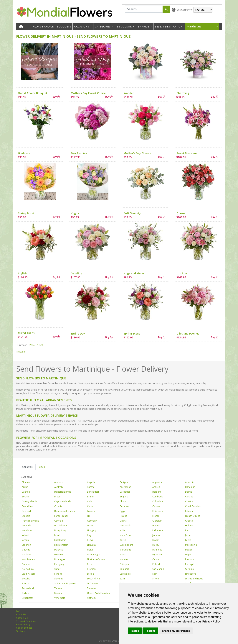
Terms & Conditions (27, 621)
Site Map (21, 631)
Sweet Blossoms (187, 153)
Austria (91, 487)
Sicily (155, 574)
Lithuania (92, 545)
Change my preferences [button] (176, 631)
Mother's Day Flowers (137, 153)
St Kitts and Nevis (194, 579)
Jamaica (156, 535)
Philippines (125, 564)
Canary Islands (29, 501)
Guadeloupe (61, 526)
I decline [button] (150, 631)
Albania (26, 482)
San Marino (158, 569)
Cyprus (156, 506)
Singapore (191, 574)
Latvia (188, 540)
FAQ (18, 611)
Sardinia (189, 569)
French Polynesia (30, 521)
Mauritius (157, 550)
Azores (156, 487)
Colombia (158, 501)
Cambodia (158, 497)
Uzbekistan (28, 598)
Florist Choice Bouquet (33, 93)
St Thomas (93, 583)
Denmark (27, 511)
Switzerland (28, 588)
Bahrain (26, 492)
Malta (90, 550)
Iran (187, 530)
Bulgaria (124, 497)
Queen (181, 213)
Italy (89, 535)
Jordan (25, 540)
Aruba (25, 487)
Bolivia (189, 492)
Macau (156, 545)
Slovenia (59, 579)
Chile (90, 501)
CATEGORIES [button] (103, 26)
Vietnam (91, 598)
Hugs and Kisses (134, 273)
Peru (90, 564)
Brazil (57, 497)
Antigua (124, 482)
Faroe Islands (61, 516)
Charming (183, 93)
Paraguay (59, 564)
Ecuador (91, 511)
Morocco (124, 554)
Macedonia (191, 545)
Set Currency (184, 10)
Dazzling (76, 273)
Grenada (26, 526)
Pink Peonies (79, 153)
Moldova (26, 554)
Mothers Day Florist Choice (88, 93)
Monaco (59, 554)
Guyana (156, 526)
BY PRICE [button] (144, 26)
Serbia (90, 574)
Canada (189, 497)
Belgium (157, 492)
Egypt (123, 511)
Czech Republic (193, 506)
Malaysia (59, 550)
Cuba (90, 506)
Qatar (57, 569)
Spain (123, 579)
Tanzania (92, 588)
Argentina (157, 482)
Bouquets (64, 26)
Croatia (58, 506)
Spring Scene (132, 334)
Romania (124, 569)
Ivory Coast (126, 535)
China (123, 501)
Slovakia (26, 579)
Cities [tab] (42, 467)
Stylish (22, 273)
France (156, 516)
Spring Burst (26, 213)
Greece (189, 521)
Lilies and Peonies (188, 334)
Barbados (125, 492)
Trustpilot (21, 352)
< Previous (22, 345)
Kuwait (156, 540)
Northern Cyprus (96, 559)
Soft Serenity (132, 213)
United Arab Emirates (98, 593)
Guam (90, 526)
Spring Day (78, 334)
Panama (26, 564)
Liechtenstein (61, 545)
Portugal (190, 564)
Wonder (129, 93)
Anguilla (91, 482)
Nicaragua (60, 559)
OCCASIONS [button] (82, 26)
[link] (211, 621)
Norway (124, 559)
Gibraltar (157, 521)
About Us (21, 614)
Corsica (189, 501)
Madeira (26, 550)
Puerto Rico (28, 569)
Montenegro (94, 554)
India (122, 530)
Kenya (90, 540)
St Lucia (26, 583)
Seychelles (125, 574)
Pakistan (190, 559)
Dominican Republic (65, 511)
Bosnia (25, 497)
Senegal (58, 574)
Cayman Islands (63, 501)
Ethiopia (26, 516)
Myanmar (157, 554)
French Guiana (193, 516)
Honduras (27, 530)
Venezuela (60, 598)
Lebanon (26, 545)
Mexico (189, 550)
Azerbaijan (125, 487)
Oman (156, 559)
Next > (40, 345)
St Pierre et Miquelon (65, 583)
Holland (189, 526)
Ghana (123, 521)
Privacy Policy (211, 621)
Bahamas (190, 487)
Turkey (25, 593)
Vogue (75, 213)
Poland (156, 564)
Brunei (91, 497)
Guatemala (125, 526)
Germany (92, 521)
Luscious (182, 273)
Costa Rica (27, 506)
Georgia (59, 521)
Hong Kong (60, 530)
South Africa (93, 579)
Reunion (91, 569)
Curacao (124, 506)
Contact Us (22, 618)
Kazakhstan (60, 540)
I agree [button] (135, 631)
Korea (123, 540)
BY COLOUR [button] (125, 26)
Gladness (24, 153)
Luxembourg (126, 545)
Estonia (189, 511)
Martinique (125, 550)
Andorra (59, 482)
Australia (59, 487)
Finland (124, 516)
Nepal (188, 554)
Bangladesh (93, 492)
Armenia (190, 482)
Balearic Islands (63, 492)
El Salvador (158, 511)
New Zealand (29, 559)
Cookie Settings (24, 628)
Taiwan (58, 588)
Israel (57, 535)
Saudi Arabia (28, 574)
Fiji (89, 516)
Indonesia (158, 530)
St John (156, 579)
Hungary (92, 530)
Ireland (25, 535)
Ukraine (58, 593)
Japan (188, 535)
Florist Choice (43, 26)
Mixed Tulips (26, 333)
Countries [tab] (27, 467)
